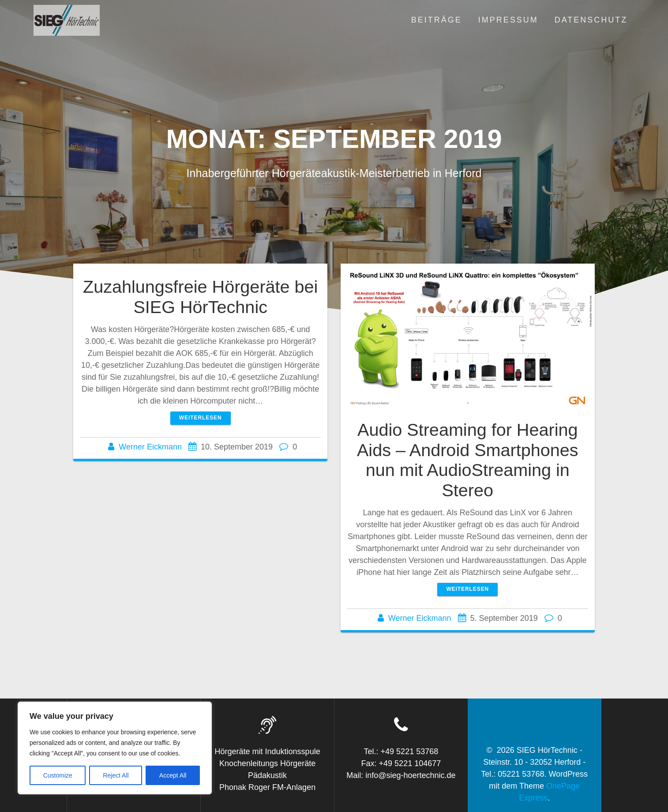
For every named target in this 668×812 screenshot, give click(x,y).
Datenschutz (591, 20)
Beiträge (437, 20)
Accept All (173, 775)
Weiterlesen (201, 418)
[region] (115, 748)
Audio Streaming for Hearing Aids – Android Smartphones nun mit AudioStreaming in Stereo (468, 460)
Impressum (508, 20)
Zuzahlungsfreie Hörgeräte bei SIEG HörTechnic (200, 297)
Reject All (116, 775)
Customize (58, 775)
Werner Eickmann (150, 447)
